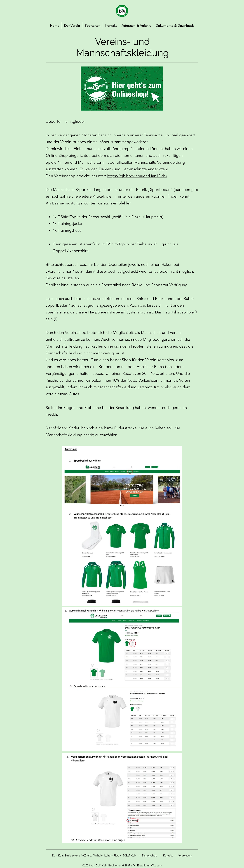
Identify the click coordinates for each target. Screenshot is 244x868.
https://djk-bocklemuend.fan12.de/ (137, 176)
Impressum (185, 856)
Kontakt (168, 856)
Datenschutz (150, 856)
